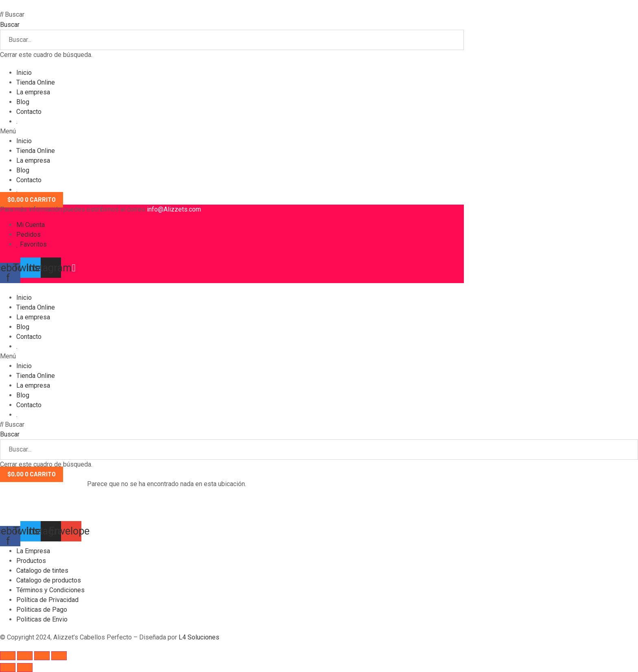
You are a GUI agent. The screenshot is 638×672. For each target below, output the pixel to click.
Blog (23, 102)
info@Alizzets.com (174, 209)
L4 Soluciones (200, 637)
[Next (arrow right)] (25, 668)
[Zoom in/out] (59, 656)
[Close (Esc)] (8, 656)
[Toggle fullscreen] (42, 656)
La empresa (33, 92)
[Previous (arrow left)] (8, 668)
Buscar (10, 25)
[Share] (25, 656)
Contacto (29, 112)
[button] (232, 15)
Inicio (24, 73)
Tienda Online (36, 82)
